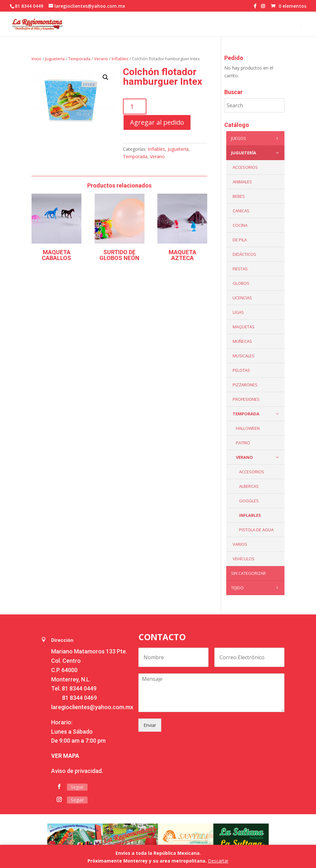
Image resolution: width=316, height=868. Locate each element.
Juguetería (55, 59)
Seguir (77, 787)
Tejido (256, 588)
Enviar (150, 725)
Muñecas (242, 341)
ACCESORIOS (245, 167)
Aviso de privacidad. (77, 771)
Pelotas (241, 370)
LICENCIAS (242, 298)
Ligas (238, 312)
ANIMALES (242, 182)
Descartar (218, 861)
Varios (240, 544)
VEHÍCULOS (244, 559)
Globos (241, 283)
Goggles (249, 501)
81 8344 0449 (79, 688)
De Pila (240, 240)
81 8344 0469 (79, 698)
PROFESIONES (246, 399)
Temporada (79, 59)
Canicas (241, 211)
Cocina (240, 225)
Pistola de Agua (256, 530)
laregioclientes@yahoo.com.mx (92, 707)
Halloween (248, 428)
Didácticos (244, 254)
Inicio (37, 59)
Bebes (239, 196)
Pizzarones (245, 385)
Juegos (256, 138)
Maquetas (244, 327)
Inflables (120, 59)
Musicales (244, 356)
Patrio (243, 443)
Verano (101, 59)
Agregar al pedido (157, 122)
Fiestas (240, 269)
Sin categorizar (248, 573)
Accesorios (252, 472)
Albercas (249, 486)
